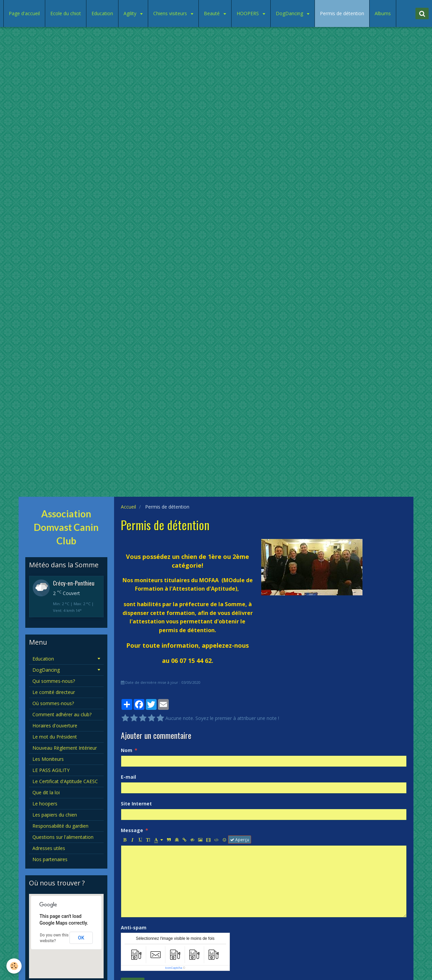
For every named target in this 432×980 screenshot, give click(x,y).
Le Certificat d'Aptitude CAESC (65, 781)
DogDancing (290, 13)
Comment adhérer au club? (62, 714)
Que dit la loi (46, 792)
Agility (131, 13)
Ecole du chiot (66, 13)
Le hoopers (45, 804)
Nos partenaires (50, 859)
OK (81, 938)
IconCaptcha (174, 968)
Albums (383, 13)
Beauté (212, 13)
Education (102, 13)
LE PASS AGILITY (51, 770)
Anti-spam (134, 927)
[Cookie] (14, 966)
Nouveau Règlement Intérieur (65, 748)
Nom (127, 750)
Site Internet (136, 804)
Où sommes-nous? (53, 703)
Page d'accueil (24, 13)
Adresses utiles (49, 848)
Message (132, 830)
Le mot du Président (55, 737)
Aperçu (240, 840)
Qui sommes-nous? (54, 681)
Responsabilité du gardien (60, 826)
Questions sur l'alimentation (63, 837)
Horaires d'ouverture (55, 726)
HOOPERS (248, 13)
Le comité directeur (54, 692)
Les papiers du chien (55, 815)
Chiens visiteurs (171, 13)
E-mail (128, 777)
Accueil (128, 507)
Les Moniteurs (48, 759)
